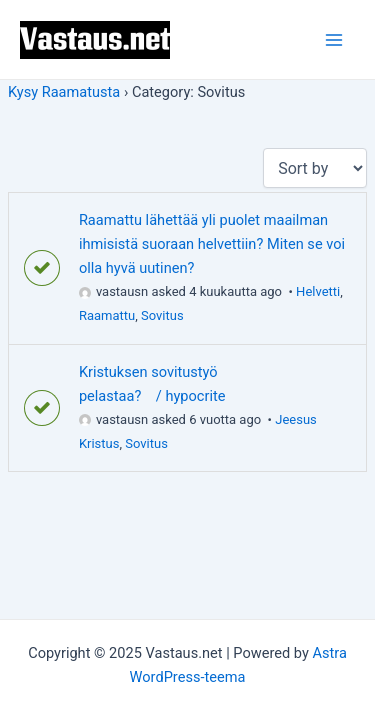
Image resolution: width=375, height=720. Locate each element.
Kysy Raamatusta (64, 92)
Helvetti (318, 291)
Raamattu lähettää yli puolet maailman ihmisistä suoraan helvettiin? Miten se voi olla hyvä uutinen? (212, 244)
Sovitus (162, 315)
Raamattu (107, 315)
